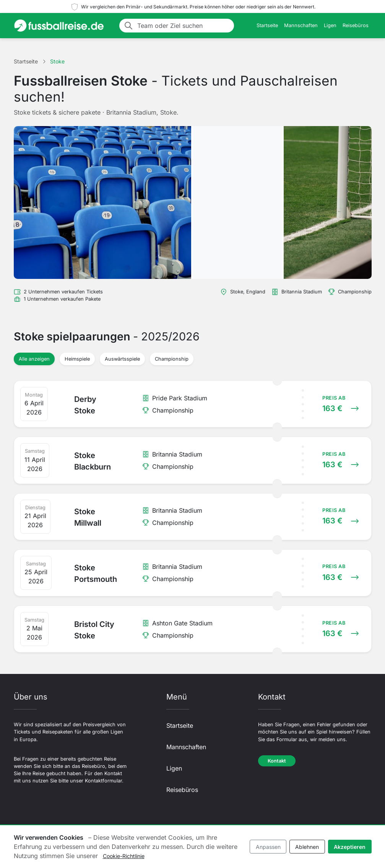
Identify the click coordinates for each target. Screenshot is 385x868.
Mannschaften (301, 25)
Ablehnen (307, 847)
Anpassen (268, 847)
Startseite (267, 25)
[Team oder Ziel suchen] (183, 26)
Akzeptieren (350, 847)
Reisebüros (356, 25)
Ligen (330, 25)
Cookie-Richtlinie (124, 856)
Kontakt (277, 761)
